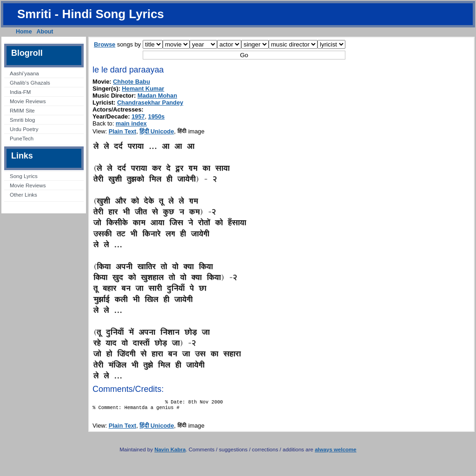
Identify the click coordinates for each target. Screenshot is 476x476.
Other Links (23, 195)
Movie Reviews (28, 101)
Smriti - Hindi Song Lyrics (91, 14)
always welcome (336, 452)
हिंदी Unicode (157, 131)
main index (131, 123)
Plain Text (123, 131)
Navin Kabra (170, 452)
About (45, 32)
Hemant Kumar (143, 89)
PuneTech (22, 139)
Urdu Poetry (24, 129)
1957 (138, 116)
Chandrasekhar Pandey (150, 102)
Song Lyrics (24, 176)
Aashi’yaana (24, 73)
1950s (157, 116)
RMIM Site (22, 111)
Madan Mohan (157, 96)
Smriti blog (22, 120)
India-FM (20, 92)
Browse (105, 44)
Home (24, 32)
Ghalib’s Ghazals (30, 83)
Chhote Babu (132, 82)
